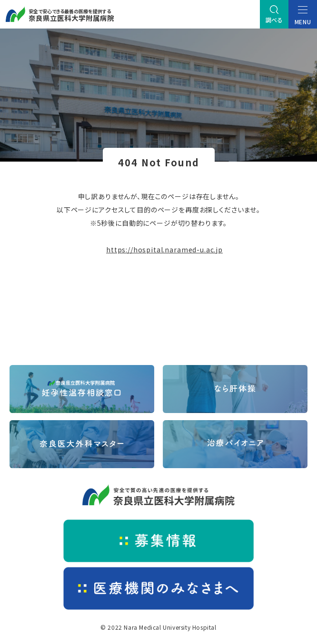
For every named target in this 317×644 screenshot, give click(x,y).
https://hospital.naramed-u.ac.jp (164, 250)
